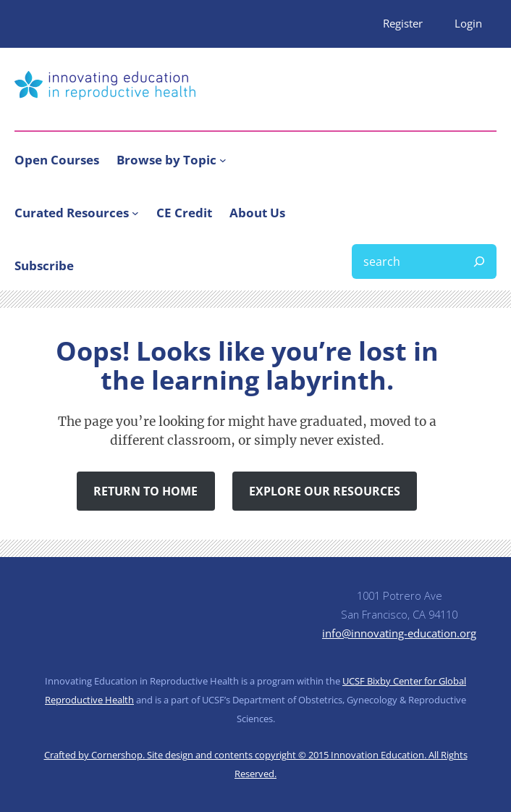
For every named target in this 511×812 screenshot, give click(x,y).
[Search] (479, 261)
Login (468, 23)
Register (403, 23)
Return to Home (145, 491)
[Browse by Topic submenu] (223, 159)
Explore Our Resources (325, 491)
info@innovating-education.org (399, 633)
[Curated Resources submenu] (135, 213)
